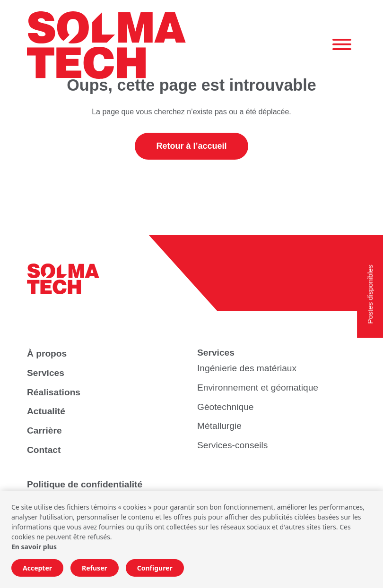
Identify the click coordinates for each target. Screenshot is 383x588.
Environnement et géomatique (258, 388)
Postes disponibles (370, 294)
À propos (47, 354)
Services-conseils (232, 445)
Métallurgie (219, 426)
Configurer (155, 568)
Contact (44, 450)
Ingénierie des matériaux (247, 368)
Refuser (95, 568)
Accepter (37, 568)
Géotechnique (225, 407)
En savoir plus (34, 547)
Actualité (46, 411)
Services (46, 373)
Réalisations (54, 392)
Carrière (44, 430)
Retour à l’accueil (191, 146)
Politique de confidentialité (85, 484)
